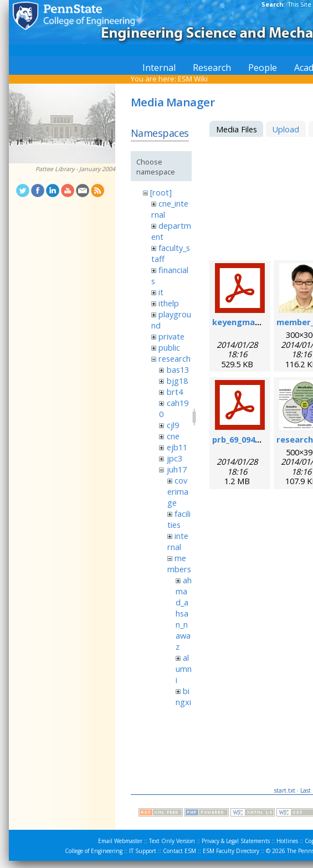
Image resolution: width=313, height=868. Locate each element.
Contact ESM (179, 851)
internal (178, 541)
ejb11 (177, 447)
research (175, 358)
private (171, 336)
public (169, 347)
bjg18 (177, 381)
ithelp (169, 303)
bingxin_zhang (184, 707)
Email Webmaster (120, 841)
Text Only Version (172, 841)
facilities (179, 519)
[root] (161, 192)
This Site (300, 4)
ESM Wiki (193, 79)
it (161, 292)
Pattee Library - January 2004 (75, 169)
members (179, 563)
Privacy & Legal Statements (236, 841)
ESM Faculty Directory (231, 851)
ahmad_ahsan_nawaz (184, 613)
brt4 (175, 392)
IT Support (143, 851)
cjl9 (173, 425)
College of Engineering (94, 851)
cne (173, 436)
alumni (184, 669)
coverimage (178, 491)
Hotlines (287, 841)
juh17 (177, 469)
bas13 (178, 369)
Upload (286, 129)
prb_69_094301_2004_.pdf (260, 439)
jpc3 (175, 458)
